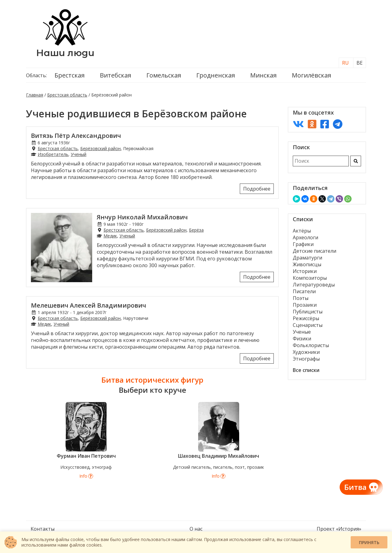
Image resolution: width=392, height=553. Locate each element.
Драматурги (307, 258)
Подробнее (257, 189)
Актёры (302, 231)
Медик (110, 236)
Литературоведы (314, 285)
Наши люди (65, 53)
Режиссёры (306, 318)
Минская (263, 75)
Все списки (306, 370)
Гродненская (216, 75)
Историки (305, 271)
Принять (369, 542)
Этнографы (306, 359)
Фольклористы (311, 345)
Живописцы (307, 264)
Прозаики (305, 305)
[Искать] (356, 161)
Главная (35, 95)
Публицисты (308, 312)
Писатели (304, 291)
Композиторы (310, 278)
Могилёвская (311, 75)
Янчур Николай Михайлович (142, 217)
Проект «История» (339, 529)
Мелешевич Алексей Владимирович (89, 305)
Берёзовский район (100, 148)
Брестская (70, 75)
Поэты (301, 298)
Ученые (302, 332)
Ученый (79, 154)
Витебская (115, 75)
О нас (196, 529)
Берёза (196, 230)
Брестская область (67, 95)
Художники (306, 352)
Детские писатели (315, 251)
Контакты (43, 529)
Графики (303, 244)
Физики (302, 339)
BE (360, 63)
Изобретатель (53, 154)
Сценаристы (308, 325)
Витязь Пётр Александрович (76, 136)
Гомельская (164, 75)
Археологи (305, 237)
